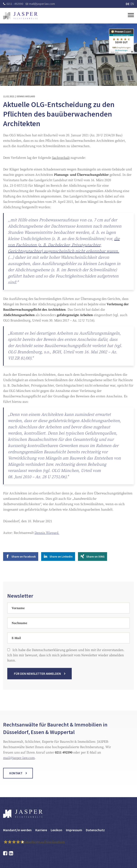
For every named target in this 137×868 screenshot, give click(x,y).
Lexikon (56, 830)
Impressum (74, 830)
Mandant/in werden (17, 830)
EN (132, 4)
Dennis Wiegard (47, 533)
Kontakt (16, 777)
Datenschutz (95, 830)
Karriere (41, 830)
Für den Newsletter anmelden (37, 678)
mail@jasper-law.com (40, 4)
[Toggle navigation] (131, 15)
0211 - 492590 (13, 4)
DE (128, 4)
